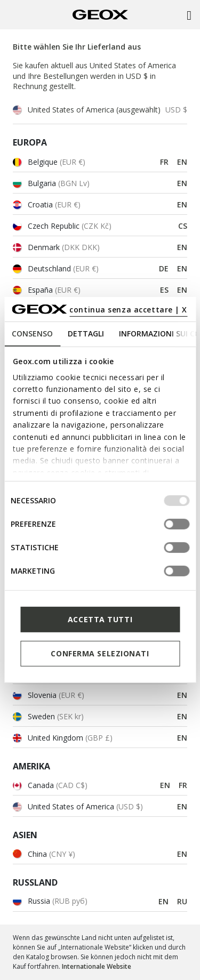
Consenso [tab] (32, 334)
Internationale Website (97, 966)
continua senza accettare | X (128, 310)
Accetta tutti (100, 619)
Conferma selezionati (100, 653)
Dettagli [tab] (86, 334)
